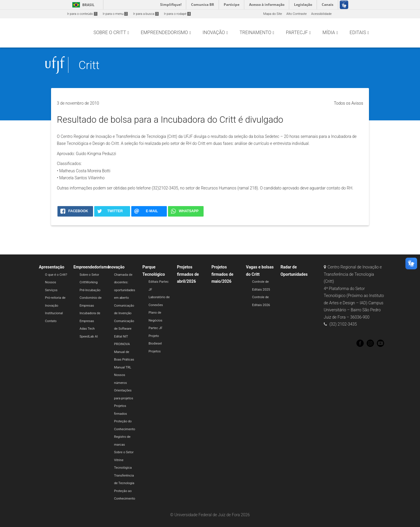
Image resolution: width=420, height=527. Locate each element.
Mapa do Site (272, 14)
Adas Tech (87, 329)
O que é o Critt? (56, 275)
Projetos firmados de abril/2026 (188, 274)
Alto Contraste (297, 14)
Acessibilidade (321, 14)
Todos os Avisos (349, 103)
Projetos (154, 351)
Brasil (82, 5)
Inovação (116, 267)
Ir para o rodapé (177, 14)
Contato (51, 321)
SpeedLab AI (89, 337)
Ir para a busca (146, 14)
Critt (89, 65)
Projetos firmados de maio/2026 (222, 274)
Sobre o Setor (89, 275)
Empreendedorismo (91, 267)
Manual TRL (123, 367)
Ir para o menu (115, 14)
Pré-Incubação (90, 290)
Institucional (54, 313)
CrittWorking (89, 282)
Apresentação (51, 267)
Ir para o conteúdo (82, 14)
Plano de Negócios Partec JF (155, 320)
